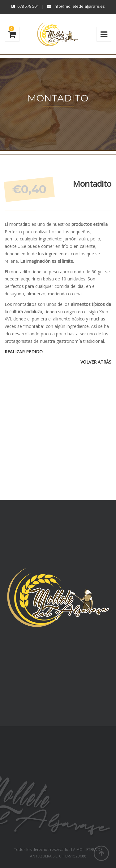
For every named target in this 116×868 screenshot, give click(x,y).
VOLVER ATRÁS (96, 362)
